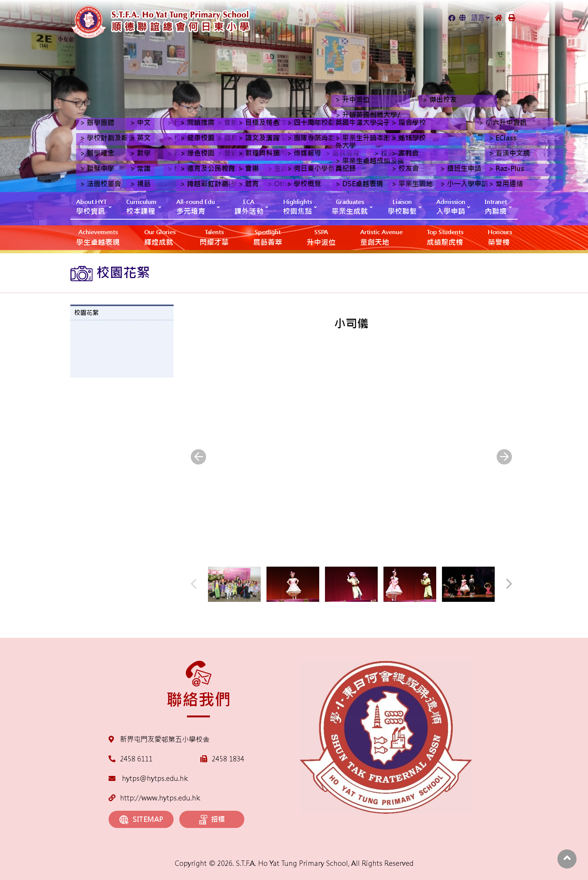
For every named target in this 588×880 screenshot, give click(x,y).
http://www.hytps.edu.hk (154, 798)
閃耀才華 (214, 237)
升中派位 (321, 237)
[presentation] (198, 457)
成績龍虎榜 (445, 237)
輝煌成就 (160, 237)
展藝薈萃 (268, 237)
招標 (212, 820)
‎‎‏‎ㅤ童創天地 (381, 237)
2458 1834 (228, 759)
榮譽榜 (500, 237)
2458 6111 (136, 759)
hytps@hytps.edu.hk (148, 778)
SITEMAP (141, 820)
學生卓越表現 (98, 237)
